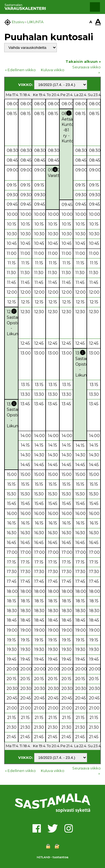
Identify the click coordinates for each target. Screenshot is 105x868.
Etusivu (18, 22)
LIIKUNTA (35, 22)
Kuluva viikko (53, 70)
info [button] (69, 113)
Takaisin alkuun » (83, 61)
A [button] (91, 22)
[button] (95, 7)
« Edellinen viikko (20, 70)
